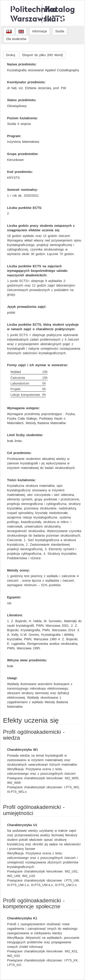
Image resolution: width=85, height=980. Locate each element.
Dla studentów (16, 39)
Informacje (40, 31)
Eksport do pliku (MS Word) (43, 55)
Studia (60, 31)
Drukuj (10, 55)
